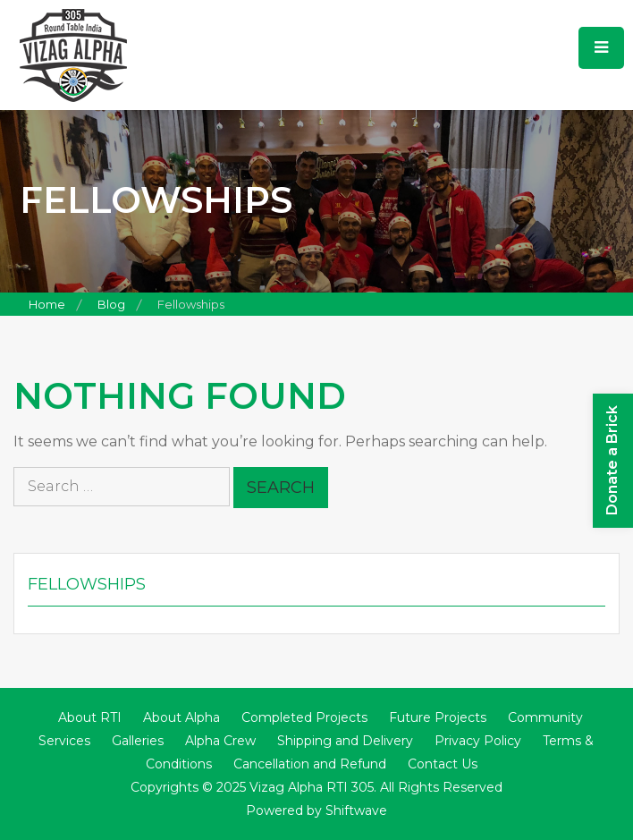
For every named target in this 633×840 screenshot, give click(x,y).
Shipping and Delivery (345, 741)
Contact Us (443, 764)
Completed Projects (304, 717)
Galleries (138, 741)
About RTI (90, 717)
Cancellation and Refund (310, 764)
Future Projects (438, 717)
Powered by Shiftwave (316, 810)
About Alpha (181, 717)
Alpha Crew (220, 741)
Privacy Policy (478, 741)
